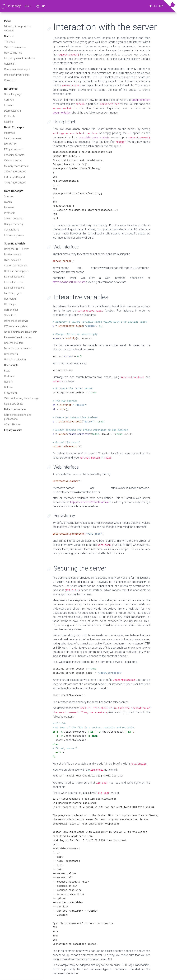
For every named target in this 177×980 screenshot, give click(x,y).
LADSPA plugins (13, 293)
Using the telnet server (16, 321)
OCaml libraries (13, 425)
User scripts (11, 365)
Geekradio (10, 376)
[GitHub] (38, 6)
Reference (11, 89)
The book (9, 42)
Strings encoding (13, 224)
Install (8, 21)
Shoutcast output (14, 343)
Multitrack (10, 133)
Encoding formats (14, 155)
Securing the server (80, 568)
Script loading (12, 230)
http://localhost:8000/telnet (69, 282)
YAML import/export (15, 183)
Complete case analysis (17, 69)
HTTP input (10, 304)
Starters (9, 36)
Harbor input (11, 310)
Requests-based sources (18, 338)
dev (27, 6)
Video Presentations (15, 47)
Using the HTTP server (17, 249)
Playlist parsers (13, 255)
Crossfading (11, 354)
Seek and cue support (16, 271)
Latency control (13, 138)
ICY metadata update (16, 326)
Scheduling (10, 144)
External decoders (14, 277)
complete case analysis (94, 137)
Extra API (9, 105)
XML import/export (15, 177)
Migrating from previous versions (17, 29)
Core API (9, 100)
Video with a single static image (22, 398)
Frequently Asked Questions (19, 58)
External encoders (14, 288)
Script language (13, 94)
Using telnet (64, 122)
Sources (9, 197)
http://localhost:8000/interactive (89, 502)
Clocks (8, 202)
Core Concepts (14, 191)
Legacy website (13, 430)
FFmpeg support (13, 150)
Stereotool (10, 315)
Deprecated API (12, 111)
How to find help (13, 53)
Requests (9, 208)
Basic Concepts (14, 127)
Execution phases (14, 235)
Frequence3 (11, 393)
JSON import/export (15, 172)
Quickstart (10, 64)
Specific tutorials (15, 244)
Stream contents (13, 219)
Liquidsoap (11, 6)
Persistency (64, 516)
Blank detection (13, 260)
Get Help (156, 6)
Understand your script (17, 75)
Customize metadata (16, 266)
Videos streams (13, 161)
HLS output (10, 299)
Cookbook (10, 80)
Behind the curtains (15, 409)
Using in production (15, 360)
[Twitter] (43, 6)
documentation (141, 100)
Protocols (10, 116)
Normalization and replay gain (21, 332)
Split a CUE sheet (13, 404)
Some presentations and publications (18, 417)
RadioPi (8, 382)
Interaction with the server (105, 27)
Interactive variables (81, 297)
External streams (13, 282)
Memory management (16, 166)
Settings (9, 122)
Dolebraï (9, 387)
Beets (7, 371)
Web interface (66, 247)
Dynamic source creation (18, 349)
